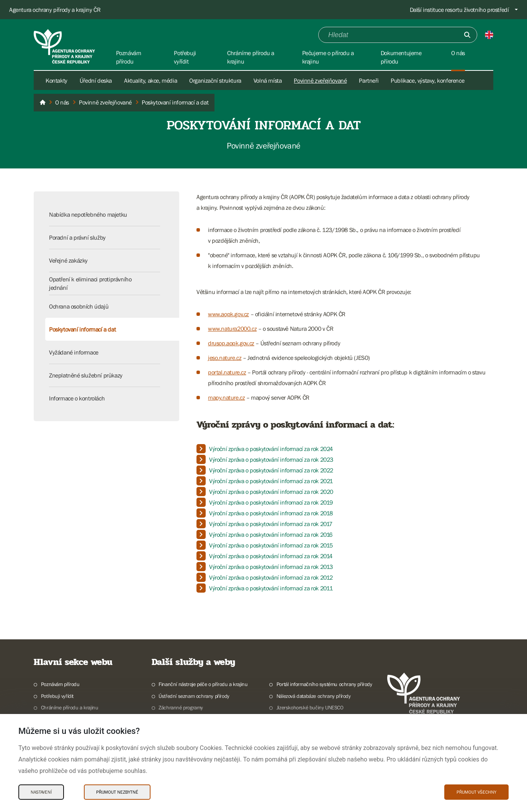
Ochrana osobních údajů (79, 306)
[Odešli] (467, 35)
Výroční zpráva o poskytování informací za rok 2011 (271, 588)
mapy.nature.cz (226, 397)
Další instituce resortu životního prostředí (459, 10)
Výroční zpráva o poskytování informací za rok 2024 (271, 449)
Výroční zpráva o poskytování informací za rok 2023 (271, 459)
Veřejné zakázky (68, 260)
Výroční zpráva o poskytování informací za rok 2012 (271, 577)
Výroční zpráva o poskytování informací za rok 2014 (271, 556)
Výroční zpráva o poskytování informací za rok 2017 (271, 524)
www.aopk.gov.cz (228, 314)
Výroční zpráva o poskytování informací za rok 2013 (271, 567)
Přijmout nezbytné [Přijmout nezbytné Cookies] (117, 792)
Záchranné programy (181, 707)
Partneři (369, 80)
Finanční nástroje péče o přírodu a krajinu (203, 684)
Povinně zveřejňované (320, 80)
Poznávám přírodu (60, 684)
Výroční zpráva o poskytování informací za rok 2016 (271, 534)
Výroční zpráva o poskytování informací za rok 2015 (271, 545)
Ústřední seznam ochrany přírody (194, 696)
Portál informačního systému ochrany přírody (324, 684)
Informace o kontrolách (77, 398)
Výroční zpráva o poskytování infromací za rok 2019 (271, 502)
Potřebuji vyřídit (57, 696)
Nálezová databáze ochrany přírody (314, 696)
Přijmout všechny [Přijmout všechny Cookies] (476, 792)
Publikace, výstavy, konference (427, 80)
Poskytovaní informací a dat (82, 329)
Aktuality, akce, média (151, 80)
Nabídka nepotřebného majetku (88, 214)
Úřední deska (96, 80)
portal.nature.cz (227, 372)
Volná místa (268, 80)
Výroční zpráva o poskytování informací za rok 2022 (271, 470)
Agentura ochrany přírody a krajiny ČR (55, 10)
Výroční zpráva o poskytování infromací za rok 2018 (271, 513)
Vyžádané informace (74, 352)
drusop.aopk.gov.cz (231, 343)
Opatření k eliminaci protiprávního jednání (90, 283)
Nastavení (41, 792)
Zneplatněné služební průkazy (86, 375)
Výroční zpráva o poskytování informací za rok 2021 (271, 481)
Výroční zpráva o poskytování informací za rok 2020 (271, 492)
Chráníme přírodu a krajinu (70, 707)
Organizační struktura (215, 80)
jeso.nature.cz (225, 358)
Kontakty (56, 80)
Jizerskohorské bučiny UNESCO (310, 707)
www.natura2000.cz (232, 328)
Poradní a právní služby (77, 237)
